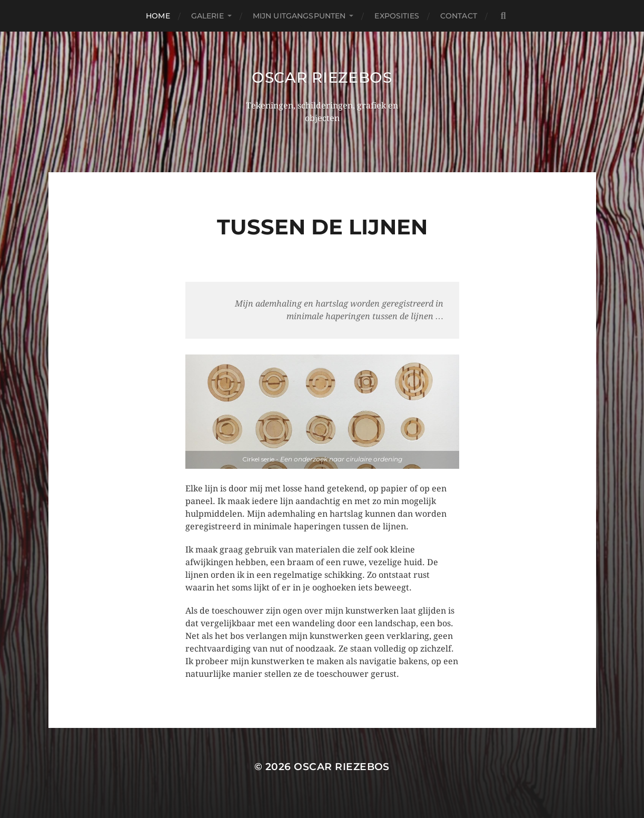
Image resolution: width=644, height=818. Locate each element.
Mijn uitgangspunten (299, 16)
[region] (322, 412)
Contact (459, 16)
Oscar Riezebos (322, 77)
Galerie (207, 16)
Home (158, 16)
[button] (322, 412)
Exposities (397, 16)
